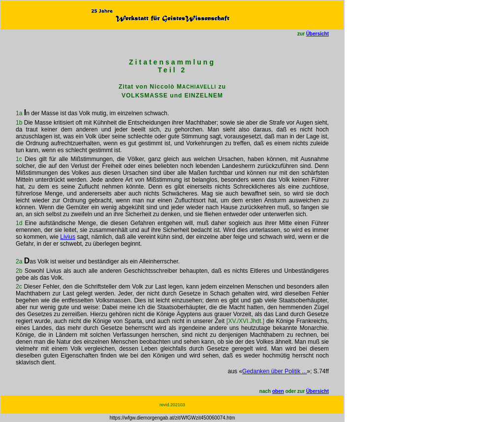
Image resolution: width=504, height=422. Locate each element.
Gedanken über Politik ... (274, 371)
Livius (68, 237)
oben (278, 391)
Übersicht (317, 34)
